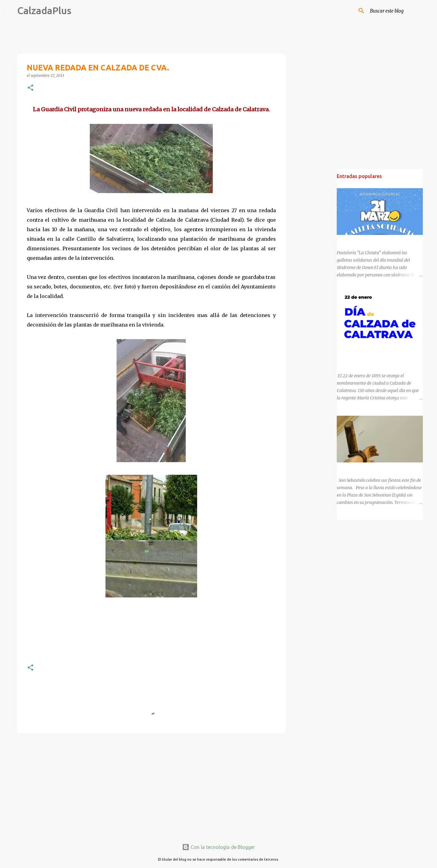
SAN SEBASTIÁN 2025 (359, 468)
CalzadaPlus (44, 10)
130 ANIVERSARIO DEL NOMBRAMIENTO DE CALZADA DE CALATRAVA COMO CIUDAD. (378, 354)
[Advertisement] (151, 786)
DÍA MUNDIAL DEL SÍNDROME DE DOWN (377, 240)
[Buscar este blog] (400, 11)
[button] (30, 88)
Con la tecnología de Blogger (218, 847)
